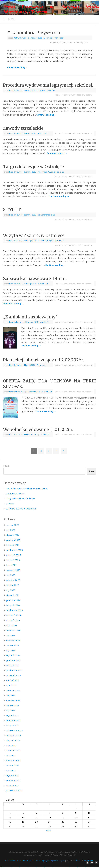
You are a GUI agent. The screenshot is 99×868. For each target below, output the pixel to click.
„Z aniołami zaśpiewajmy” (30, 317)
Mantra (78, 861)
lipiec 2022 (11, 745)
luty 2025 (11, 590)
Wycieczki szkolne (56, 172)
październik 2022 (14, 730)
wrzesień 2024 (13, 615)
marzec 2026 (12, 525)
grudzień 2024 (13, 600)
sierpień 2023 (13, 680)
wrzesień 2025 (13, 555)
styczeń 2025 (13, 595)
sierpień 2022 (13, 740)
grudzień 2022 (13, 720)
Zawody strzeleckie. (24, 128)
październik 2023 (14, 670)
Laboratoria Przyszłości (53, 38)
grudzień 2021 (13, 781)
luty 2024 (11, 650)
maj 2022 (11, 755)
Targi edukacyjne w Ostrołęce (33, 167)
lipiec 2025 (11, 565)
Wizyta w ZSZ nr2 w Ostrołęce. (34, 235)
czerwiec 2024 (13, 630)
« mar (48, 830)
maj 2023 (11, 695)
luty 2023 (11, 710)
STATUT (12, 210)
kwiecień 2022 (13, 760)
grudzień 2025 (13, 540)
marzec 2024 (12, 645)
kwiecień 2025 (13, 580)
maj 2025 (11, 575)
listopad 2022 (13, 725)
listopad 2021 (13, 786)
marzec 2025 (12, 585)
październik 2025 (14, 550)
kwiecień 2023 (13, 700)
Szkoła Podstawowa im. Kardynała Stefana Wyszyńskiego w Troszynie (52, 9)
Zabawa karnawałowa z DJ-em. (35, 278)
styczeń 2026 (13, 535)
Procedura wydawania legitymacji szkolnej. (48, 85)
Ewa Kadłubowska (17, 322)
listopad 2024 (13, 605)
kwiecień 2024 (13, 640)
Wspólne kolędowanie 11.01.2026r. (38, 429)
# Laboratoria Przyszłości (34, 33)
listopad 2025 (13, 545)
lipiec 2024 (11, 625)
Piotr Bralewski (20, 38)
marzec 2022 (12, 765)
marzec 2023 (12, 705)
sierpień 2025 (13, 560)
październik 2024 (14, 610)
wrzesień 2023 (13, 675)
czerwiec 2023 (13, 690)
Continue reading (17, 67)
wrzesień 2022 (13, 735)
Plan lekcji (41, 365)
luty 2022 (11, 770)
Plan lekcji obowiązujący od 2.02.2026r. (43, 360)
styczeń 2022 (13, 776)
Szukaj (6, 466)
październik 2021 (14, 791)
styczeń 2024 (13, 655)
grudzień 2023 (13, 660)
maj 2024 (11, 635)
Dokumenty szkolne (46, 90)
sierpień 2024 (13, 620)
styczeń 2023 (13, 715)
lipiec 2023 (11, 685)
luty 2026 (11, 530)
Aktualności (43, 133)
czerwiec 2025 (13, 570)
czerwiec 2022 (13, 750)
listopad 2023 (13, 665)
